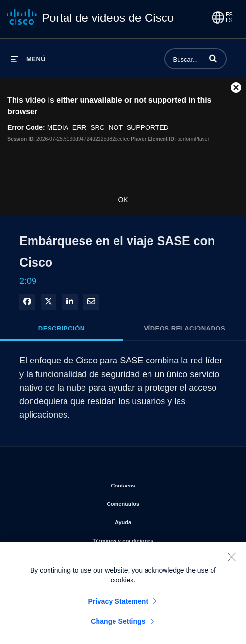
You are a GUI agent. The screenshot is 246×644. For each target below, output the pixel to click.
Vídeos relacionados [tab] (184, 328)
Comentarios (161, 502)
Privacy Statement (118, 608)
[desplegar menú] (28, 59)
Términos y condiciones (161, 539)
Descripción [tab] (62, 328)
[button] (213, 58)
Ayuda (161, 520)
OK (123, 200)
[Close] (231, 564)
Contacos (161, 484)
